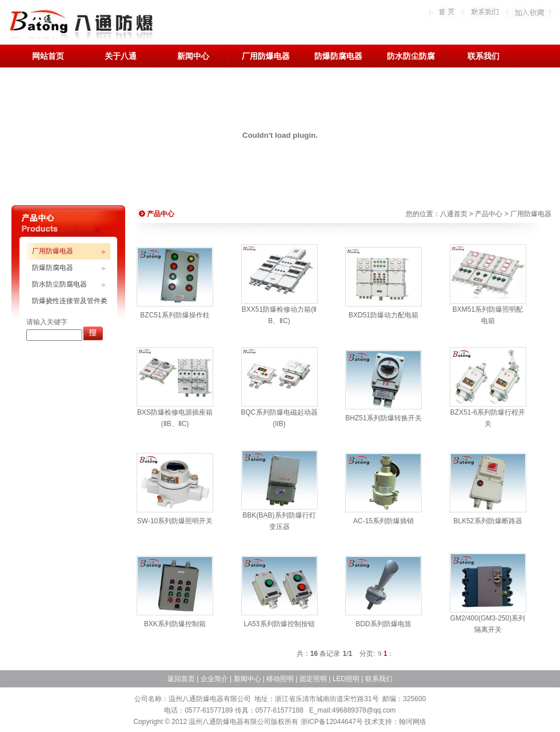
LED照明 (346, 679)
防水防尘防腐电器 (59, 284)
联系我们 (483, 56)
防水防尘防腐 (411, 56)
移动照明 (280, 679)
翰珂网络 (413, 722)
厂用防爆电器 (266, 56)
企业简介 (214, 679)
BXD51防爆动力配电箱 (383, 315)
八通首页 (454, 214)
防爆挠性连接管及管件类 (70, 301)
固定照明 (313, 679)
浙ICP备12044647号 (332, 722)
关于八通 (121, 56)
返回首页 (181, 679)
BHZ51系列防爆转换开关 (383, 418)
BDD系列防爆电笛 (383, 624)
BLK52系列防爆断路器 (487, 521)
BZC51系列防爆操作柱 (175, 315)
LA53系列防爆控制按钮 (279, 624)
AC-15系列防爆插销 (383, 521)
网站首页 (48, 56)
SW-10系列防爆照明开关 (175, 521)
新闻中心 (193, 56)
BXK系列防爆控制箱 (175, 624)
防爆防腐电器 (338, 56)
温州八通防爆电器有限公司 (81, 26)
